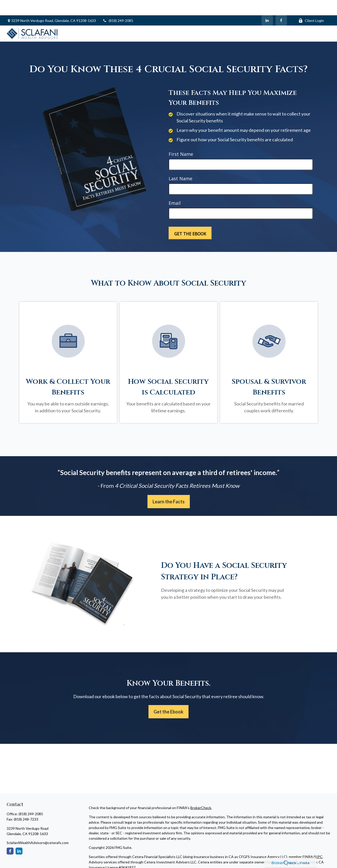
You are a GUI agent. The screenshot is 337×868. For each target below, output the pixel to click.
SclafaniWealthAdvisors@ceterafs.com (38, 827)
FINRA (308, 841)
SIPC (318, 841)
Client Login (311, 5)
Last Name (180, 163)
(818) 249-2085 (118, 5)
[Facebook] (281, 5)
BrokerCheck (201, 792)
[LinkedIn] (267, 5)
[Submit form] (190, 218)
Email (175, 188)
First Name (181, 139)
